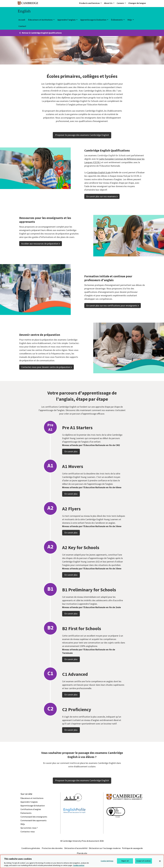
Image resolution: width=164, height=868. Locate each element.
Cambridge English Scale (99, 172)
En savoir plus (71, 465)
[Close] (160, 861)
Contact (22, 26)
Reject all (125, 861)
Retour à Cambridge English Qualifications (42, 33)
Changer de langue (137, 3)
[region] (82, 861)
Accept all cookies (143, 861)
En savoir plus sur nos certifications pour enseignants (112, 306)
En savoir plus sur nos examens (101, 196)
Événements (117, 20)
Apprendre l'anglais (66, 20)
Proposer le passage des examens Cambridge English (82, 135)
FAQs (130, 20)
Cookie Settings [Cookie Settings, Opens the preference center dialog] (107, 861)
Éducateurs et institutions (40, 20)
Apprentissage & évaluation (93, 20)
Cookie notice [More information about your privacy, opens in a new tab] (79, 865)
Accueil (22, 20)
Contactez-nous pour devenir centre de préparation (46, 367)
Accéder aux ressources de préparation (40, 244)
